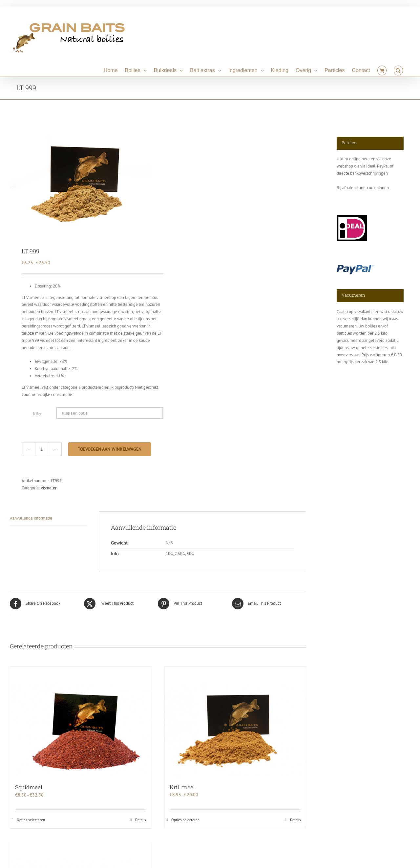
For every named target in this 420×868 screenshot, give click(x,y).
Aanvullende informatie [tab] (31, 518)
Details (141, 820)
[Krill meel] (235, 722)
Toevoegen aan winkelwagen (110, 449)
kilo (37, 414)
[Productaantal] (42, 449)
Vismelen (49, 488)
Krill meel (182, 787)
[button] (398, 69)
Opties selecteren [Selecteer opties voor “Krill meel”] (185, 820)
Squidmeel (29, 787)
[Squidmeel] (81, 722)
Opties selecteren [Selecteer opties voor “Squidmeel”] (31, 820)
